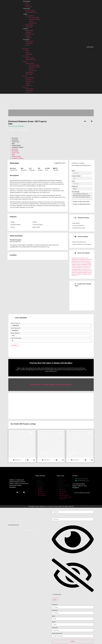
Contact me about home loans (81, 202)
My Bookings (29, 43)
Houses (28, 5)
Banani (39, 480)
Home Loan (16, 142)
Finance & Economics (34, 19)
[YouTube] (92, 121)
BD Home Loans (30, 10)
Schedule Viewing (18, 147)
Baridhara (40, 482)
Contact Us (29, 38)
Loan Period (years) (16, 338)
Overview (15, 138)
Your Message (76, 192)
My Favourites (29, 41)
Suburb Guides (30, 25)
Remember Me (56, 594)
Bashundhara (41, 486)
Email (73, 181)
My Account (26, 40)
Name (73, 171)
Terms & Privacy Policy (55, 506)
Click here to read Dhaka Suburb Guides (51, 384)
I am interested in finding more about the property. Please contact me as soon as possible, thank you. (82, 196)
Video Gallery (29, 27)
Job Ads (28, 36)
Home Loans (27, 9)
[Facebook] (79, 121)
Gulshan (40, 479)
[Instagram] (82, 121)
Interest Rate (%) (15, 333)
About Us (26, 29)
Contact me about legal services (82, 204)
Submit (73, 641)
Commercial (29, 7)
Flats (27, 3)
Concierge (28, 32)
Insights (25, 14)
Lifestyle (31, 21)
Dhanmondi (40, 484)
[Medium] (85, 121)
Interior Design (33, 23)
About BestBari (30, 30)
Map (13, 144)
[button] (45, 47)
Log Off (28, 45)
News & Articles (30, 16)
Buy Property (27, 1)
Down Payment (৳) (15, 328)
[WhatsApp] (89, 121)
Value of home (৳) (15, 323)
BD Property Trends (34, 18)
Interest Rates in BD (31, 12)
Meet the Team (30, 34)
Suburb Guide (16, 145)
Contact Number (76, 176)
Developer (15, 140)
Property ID (75, 186)
